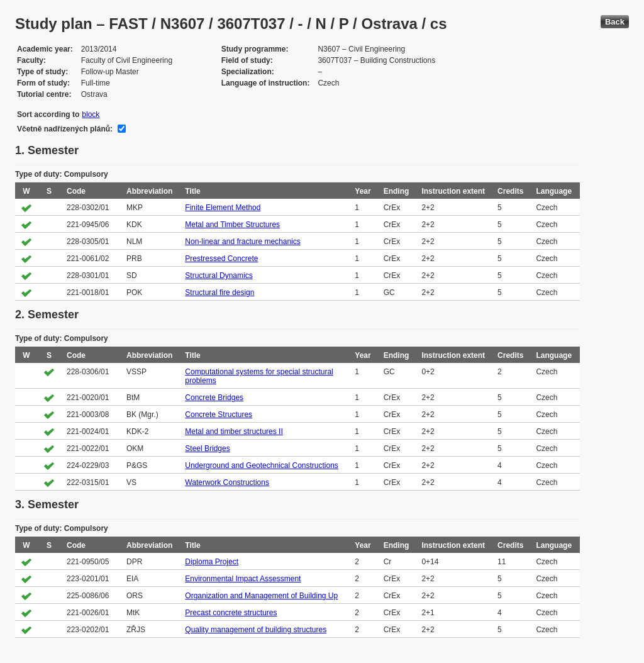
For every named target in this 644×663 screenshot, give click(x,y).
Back (615, 22)
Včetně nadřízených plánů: (65, 129)
